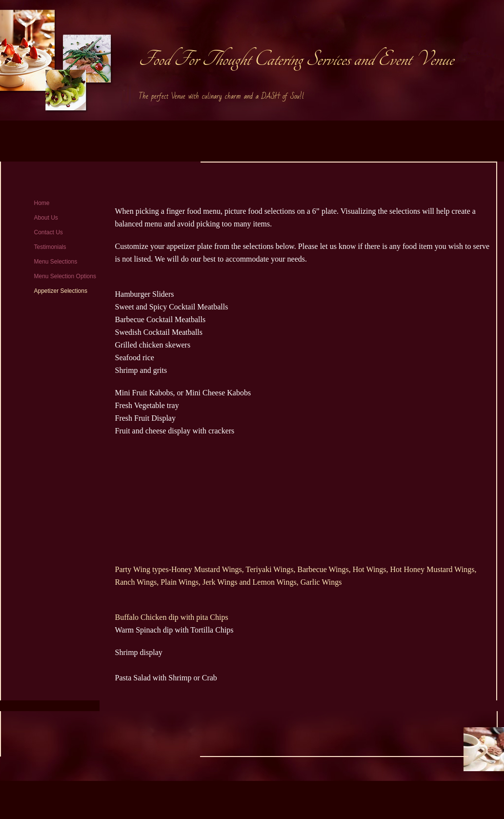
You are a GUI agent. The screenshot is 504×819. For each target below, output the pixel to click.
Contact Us (49, 232)
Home (42, 203)
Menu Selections (56, 262)
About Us (46, 218)
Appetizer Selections (61, 291)
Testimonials (50, 247)
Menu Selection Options (65, 276)
